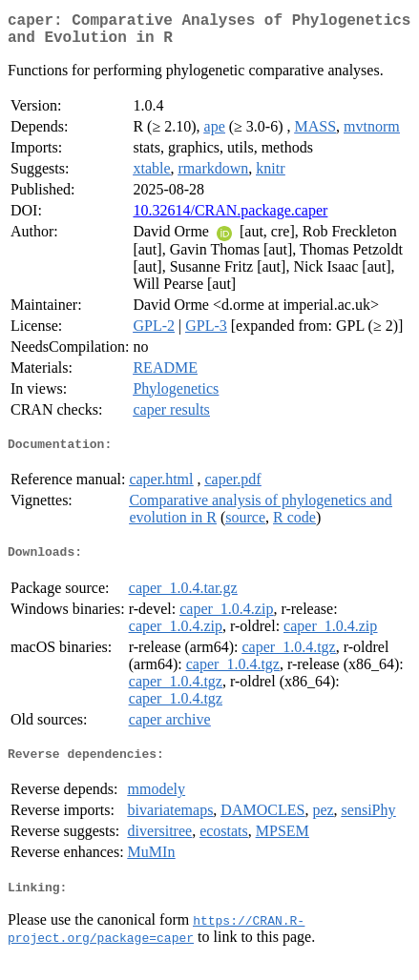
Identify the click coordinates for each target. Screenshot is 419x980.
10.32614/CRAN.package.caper (230, 218)
